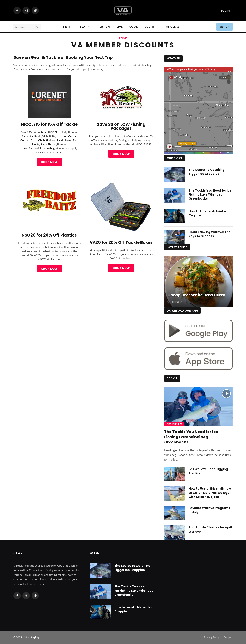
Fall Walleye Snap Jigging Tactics (208, 471)
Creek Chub (38, 140)
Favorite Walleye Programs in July (209, 510)
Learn (85, 27)
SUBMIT (150, 27)
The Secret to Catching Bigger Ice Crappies (207, 172)
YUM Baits (49, 136)
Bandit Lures (64, 140)
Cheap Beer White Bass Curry (196, 295)
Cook (134, 27)
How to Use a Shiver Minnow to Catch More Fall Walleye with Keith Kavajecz (210, 493)
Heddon (51, 140)
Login (226, 10)
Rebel (44, 132)
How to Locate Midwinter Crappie (208, 213)
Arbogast (53, 148)
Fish (67, 27)
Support (228, 637)
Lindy (64, 132)
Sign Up (224, 27)
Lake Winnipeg (174, 424)
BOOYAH (54, 132)
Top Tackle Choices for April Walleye (210, 529)
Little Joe (62, 136)
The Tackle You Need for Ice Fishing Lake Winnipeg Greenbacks (210, 195)
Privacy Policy (212, 637)
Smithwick (35, 148)
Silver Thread (48, 144)
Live (120, 27)
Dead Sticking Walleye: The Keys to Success (210, 234)
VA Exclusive (175, 302)
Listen (105, 27)
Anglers (173, 27)
